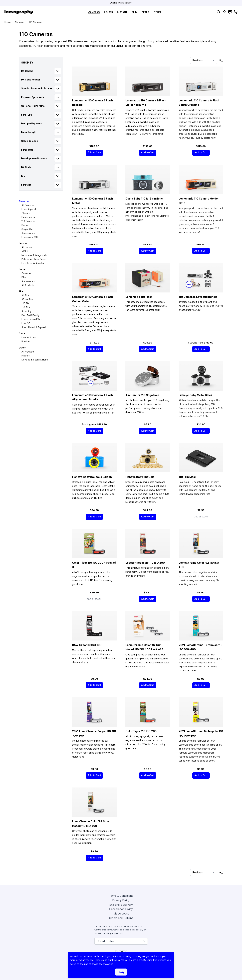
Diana (25, 225)
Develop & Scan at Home (35, 360)
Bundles (26, 342)
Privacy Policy (121, 900)
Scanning (26, 311)
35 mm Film (27, 299)
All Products (28, 285)
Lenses (108, 12)
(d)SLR (25, 251)
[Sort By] (204, 60)
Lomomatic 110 (30, 237)
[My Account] (224, 12)
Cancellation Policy (121, 909)
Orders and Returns (121, 918)
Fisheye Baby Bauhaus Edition (92, 477)
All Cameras (28, 205)
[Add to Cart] (94, 153)
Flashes (26, 356)
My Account (121, 913)
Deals (145, 12)
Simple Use (27, 229)
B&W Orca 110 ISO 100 (87, 645)
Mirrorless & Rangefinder (35, 255)
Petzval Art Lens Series (34, 259)
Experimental (28, 217)
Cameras (94, 12)
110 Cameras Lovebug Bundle (198, 297)
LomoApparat (29, 209)
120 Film (26, 303)
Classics (26, 213)
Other (158, 12)
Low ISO (26, 323)
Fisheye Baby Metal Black (196, 395)
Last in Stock (29, 338)
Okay (121, 972)
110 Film (26, 307)
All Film (25, 295)
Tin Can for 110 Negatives (142, 395)
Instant (122, 12)
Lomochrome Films (32, 319)
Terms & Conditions (121, 896)
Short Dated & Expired (34, 327)
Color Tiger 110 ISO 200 (141, 731)
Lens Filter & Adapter (33, 263)
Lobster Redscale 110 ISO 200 (145, 563)
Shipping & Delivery (121, 905)
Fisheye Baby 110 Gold (140, 477)
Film (135, 12)
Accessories (28, 233)
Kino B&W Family (30, 315)
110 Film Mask (188, 477)
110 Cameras (28, 221)
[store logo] (19, 12)
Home (8, 22)
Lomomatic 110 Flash (139, 297)
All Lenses (27, 247)
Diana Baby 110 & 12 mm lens (144, 199)
